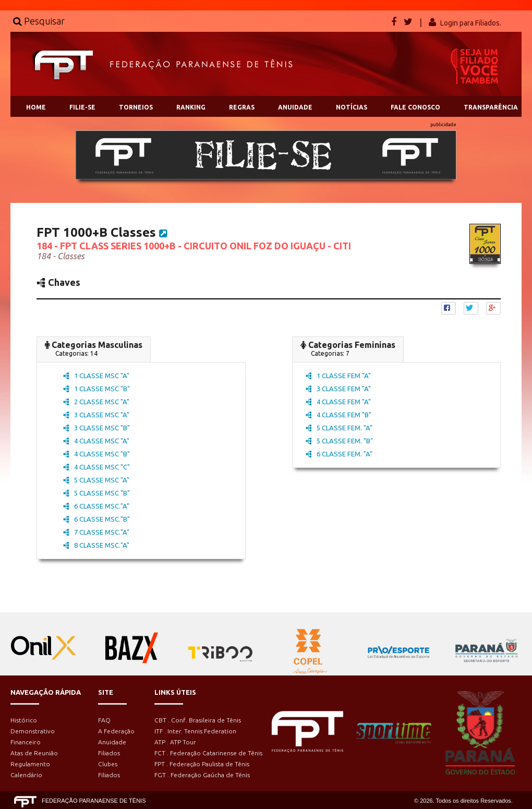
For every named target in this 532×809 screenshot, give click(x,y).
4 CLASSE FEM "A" (338, 402)
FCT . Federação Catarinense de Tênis (208, 753)
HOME (36, 107)
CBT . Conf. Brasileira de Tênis (198, 720)
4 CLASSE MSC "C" (96, 467)
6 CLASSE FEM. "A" (339, 454)
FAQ (104, 720)
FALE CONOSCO (415, 107)
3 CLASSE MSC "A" (96, 415)
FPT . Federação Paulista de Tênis (202, 764)
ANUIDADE (295, 107)
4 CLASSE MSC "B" (96, 454)
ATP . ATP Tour (175, 742)
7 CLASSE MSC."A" (96, 532)
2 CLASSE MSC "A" (96, 402)
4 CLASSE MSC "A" (96, 441)
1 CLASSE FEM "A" (338, 376)
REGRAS (242, 107)
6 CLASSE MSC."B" (96, 519)
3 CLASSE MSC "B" (96, 428)
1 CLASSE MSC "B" (96, 389)
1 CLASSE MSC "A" (96, 376)
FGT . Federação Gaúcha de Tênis (202, 775)
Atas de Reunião (34, 753)
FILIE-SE (82, 107)
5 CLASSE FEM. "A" (339, 428)
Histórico (24, 720)
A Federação (116, 731)
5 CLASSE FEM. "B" (339, 441)
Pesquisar (39, 21)
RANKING (191, 107)
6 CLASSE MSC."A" (96, 506)
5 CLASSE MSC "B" (96, 493)
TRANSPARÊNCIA (491, 107)
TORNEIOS (136, 107)
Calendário (26, 775)
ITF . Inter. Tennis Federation (195, 731)
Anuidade (112, 742)
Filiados (109, 753)
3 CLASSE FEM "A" (338, 389)
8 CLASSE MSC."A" (96, 545)
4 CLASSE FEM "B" (338, 415)
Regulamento (30, 764)
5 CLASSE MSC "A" (96, 480)
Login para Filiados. (471, 23)
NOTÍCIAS (352, 107)
